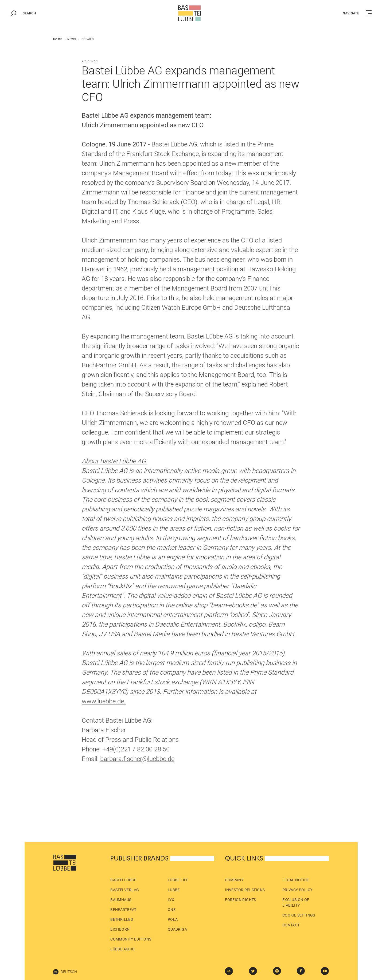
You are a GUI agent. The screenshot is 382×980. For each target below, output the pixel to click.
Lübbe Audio (122, 949)
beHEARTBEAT (123, 910)
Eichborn (120, 929)
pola (173, 919)
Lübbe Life (178, 880)
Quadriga (177, 929)
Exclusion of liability (296, 903)
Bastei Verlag (125, 890)
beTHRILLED (122, 919)
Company (234, 880)
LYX (171, 900)
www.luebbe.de (103, 701)
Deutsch (65, 972)
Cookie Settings (299, 915)
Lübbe (174, 890)
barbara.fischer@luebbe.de (137, 759)
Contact (291, 925)
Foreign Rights (241, 900)
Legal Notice (296, 880)
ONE (172, 910)
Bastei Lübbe (123, 880)
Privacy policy (297, 890)
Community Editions (131, 939)
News (72, 39)
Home (58, 39)
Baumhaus (121, 900)
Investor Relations (245, 890)
